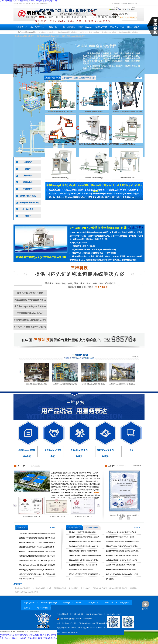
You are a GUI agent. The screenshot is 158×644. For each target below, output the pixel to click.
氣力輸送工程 (28, 209)
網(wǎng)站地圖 (133, 4)
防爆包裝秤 (28, 182)
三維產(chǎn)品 (93, 603)
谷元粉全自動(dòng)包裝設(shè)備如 (30, 320)
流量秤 (28, 169)
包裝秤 (78, 603)
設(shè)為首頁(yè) (116, 4)
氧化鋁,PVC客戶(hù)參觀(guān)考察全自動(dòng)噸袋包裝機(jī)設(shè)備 (37, 576)
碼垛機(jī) (66, 603)
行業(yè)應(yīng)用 (85, 28)
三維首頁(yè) (21, 27)
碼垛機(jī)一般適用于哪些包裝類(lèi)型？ (83, 532)
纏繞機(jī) (133, 588)
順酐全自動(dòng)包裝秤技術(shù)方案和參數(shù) (37, 570)
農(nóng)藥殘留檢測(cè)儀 (118, 588)
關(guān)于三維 (117, 27)
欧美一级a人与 (5, 638)
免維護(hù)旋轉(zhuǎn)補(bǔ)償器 (26, 592)
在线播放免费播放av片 (51, 638)
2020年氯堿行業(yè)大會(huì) (30, 313)
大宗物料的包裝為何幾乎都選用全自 (81, 570)
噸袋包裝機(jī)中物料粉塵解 (30, 293)
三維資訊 (53, 528)
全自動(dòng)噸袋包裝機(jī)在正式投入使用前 (122, 560)
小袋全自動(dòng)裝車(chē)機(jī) (48, 36)
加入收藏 (124, 3)
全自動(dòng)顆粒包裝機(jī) (128, 32)
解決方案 (53, 27)
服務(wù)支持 (101, 27)
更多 (131, 450)
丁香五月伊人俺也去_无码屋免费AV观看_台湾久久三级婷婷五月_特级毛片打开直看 (28, 636)
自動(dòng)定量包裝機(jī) (105, 453)
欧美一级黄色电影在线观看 (33, 638)
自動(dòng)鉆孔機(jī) (100, 588)
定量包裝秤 (28, 189)
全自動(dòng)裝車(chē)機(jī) (89, 32)
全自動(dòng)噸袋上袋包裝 (42, 588)
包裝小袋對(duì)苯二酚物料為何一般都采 (120, 537)
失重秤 (28, 216)
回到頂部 (145, 605)
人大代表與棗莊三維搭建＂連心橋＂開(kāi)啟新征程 (37, 561)
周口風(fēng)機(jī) (60, 588)
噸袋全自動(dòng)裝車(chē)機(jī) (74, 36)
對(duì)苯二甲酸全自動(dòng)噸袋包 (30, 327)
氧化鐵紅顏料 (74, 588)
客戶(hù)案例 (69, 27)
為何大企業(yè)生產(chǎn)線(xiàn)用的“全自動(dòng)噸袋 (122, 577)
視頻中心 (27, 608)
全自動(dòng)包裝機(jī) (47, 32)
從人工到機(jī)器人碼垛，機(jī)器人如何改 (83, 565)
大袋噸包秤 (28, 162)
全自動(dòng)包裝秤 (109, 32)
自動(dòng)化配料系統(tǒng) (28, 203)
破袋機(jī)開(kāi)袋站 (28, 196)
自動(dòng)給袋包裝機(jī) (79, 453)
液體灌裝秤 (28, 176)
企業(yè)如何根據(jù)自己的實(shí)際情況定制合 (84, 577)
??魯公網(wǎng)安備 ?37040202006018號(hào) (75, 619)
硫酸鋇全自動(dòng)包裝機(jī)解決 (30, 300)
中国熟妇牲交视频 (17, 638)
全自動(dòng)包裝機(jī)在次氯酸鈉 (30, 306)
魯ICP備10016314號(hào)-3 (95, 614)
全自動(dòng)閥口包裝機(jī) (24, 36)
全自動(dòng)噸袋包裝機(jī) (67, 32)
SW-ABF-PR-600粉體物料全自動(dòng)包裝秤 (99, 228)
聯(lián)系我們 (133, 27)
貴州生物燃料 (85, 588)
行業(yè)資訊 (124, 603)
